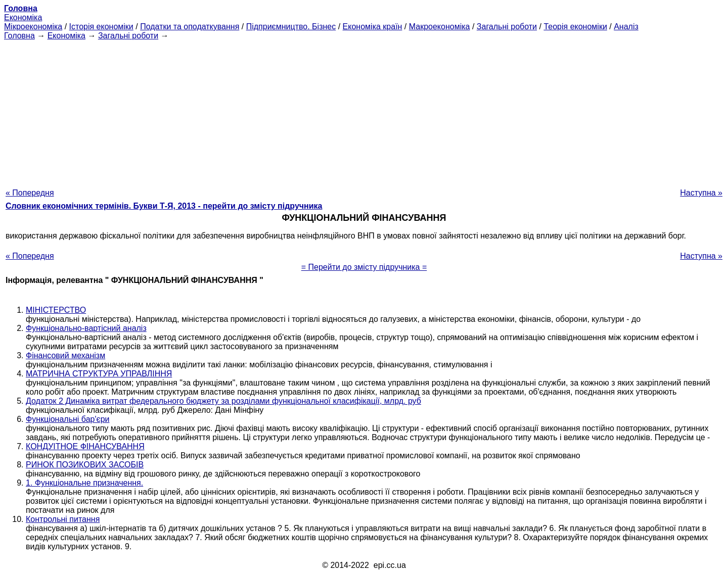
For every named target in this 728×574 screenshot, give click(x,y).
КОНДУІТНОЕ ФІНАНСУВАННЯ (85, 446)
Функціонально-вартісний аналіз (86, 328)
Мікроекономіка (33, 27)
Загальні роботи (507, 27)
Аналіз (626, 27)
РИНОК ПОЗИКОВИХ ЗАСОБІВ (85, 465)
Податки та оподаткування (190, 27)
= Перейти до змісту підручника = (364, 267)
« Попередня (30, 193)
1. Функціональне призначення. (84, 483)
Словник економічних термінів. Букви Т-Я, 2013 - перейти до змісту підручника (164, 206)
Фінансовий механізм (65, 355)
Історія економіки (101, 27)
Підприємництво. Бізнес (291, 27)
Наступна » (701, 193)
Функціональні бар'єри (68, 419)
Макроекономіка (440, 27)
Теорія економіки (575, 27)
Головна (19, 36)
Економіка (23, 17)
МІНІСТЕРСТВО (56, 310)
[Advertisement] (364, 111)
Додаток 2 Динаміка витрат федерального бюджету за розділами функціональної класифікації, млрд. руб (223, 401)
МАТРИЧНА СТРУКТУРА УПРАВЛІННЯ (99, 374)
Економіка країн (373, 27)
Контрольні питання (63, 519)
